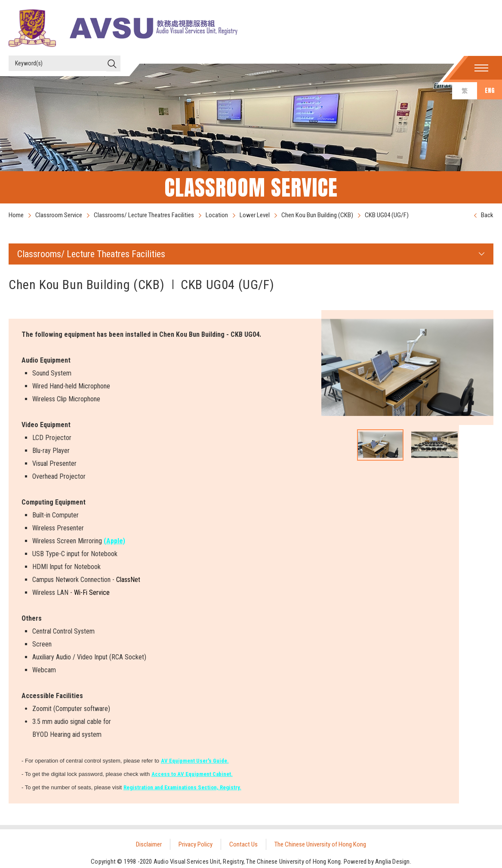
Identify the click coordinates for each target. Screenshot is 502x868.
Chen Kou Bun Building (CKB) (317, 215)
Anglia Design (393, 862)
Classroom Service (59, 215)
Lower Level (255, 215)
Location (217, 215)
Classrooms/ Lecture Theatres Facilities (144, 215)
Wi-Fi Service (92, 593)
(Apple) (114, 541)
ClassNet (128, 580)
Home (16, 215)
